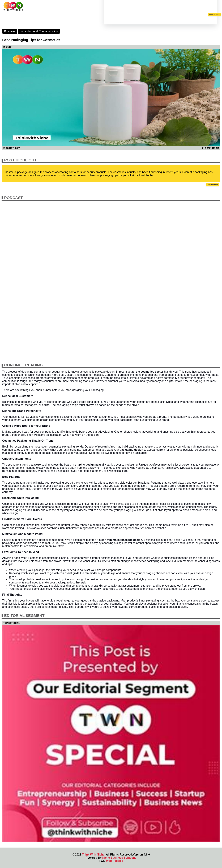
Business (10, 31)
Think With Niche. (93, 855)
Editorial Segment (24, 616)
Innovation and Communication (39, 31)
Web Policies (114, 861)
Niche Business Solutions (119, 858)
